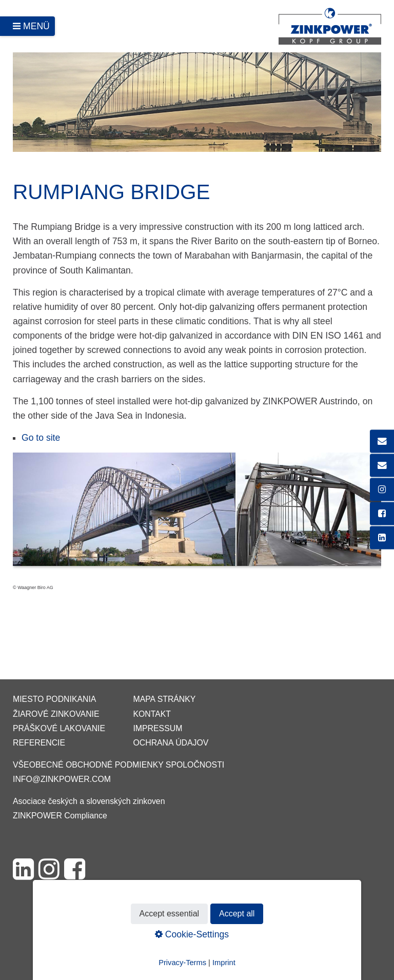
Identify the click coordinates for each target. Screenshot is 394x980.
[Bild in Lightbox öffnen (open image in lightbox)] (197, 514)
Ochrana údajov (171, 743)
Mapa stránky (164, 699)
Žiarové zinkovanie (56, 714)
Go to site (41, 438)
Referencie (39, 743)
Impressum (157, 728)
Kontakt (152, 714)
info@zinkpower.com (62, 779)
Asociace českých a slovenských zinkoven (89, 801)
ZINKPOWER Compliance (60, 816)
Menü (36, 26)
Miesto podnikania (54, 699)
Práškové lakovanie (59, 728)
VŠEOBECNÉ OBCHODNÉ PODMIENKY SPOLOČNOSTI (119, 765)
